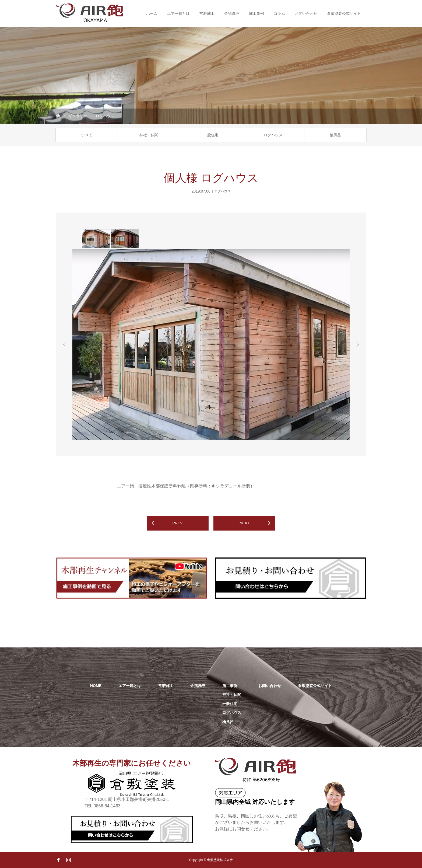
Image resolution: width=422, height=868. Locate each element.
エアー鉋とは (178, 13)
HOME (96, 686)
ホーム (152, 13)
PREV (177, 523)
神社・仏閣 (149, 135)
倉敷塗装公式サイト (344, 13)
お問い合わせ (306, 13)
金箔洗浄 (232, 13)
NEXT (245, 523)
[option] (95, 238)
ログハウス (273, 135)
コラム (279, 13)
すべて (87, 135)
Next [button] (358, 344)
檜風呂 (335, 135)
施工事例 (256, 13)
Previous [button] (64, 344)
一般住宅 (211, 135)
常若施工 (207, 13)
